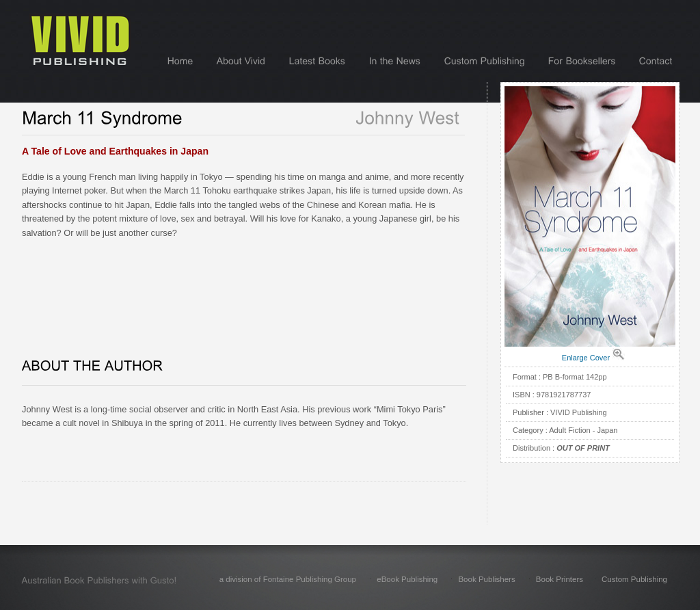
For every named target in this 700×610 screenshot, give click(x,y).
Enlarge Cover (586, 358)
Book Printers (560, 579)
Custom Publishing (634, 579)
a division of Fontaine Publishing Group (288, 579)
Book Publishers (486, 579)
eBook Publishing (407, 579)
